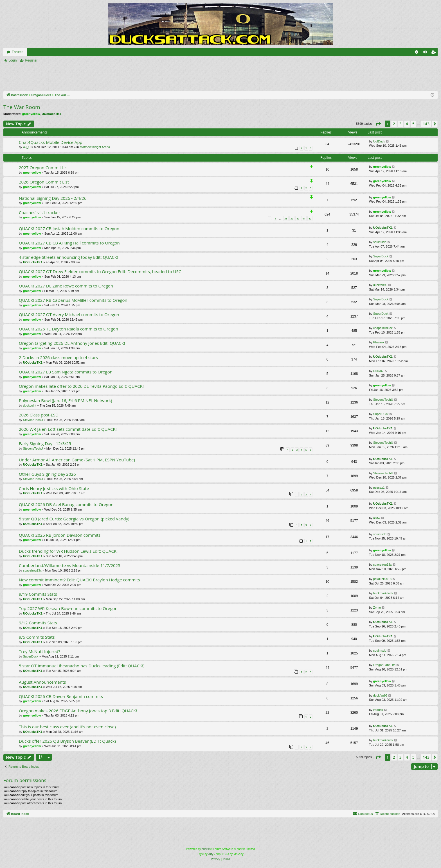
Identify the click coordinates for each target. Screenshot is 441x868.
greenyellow (31, 114)
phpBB (206, 849)
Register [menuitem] (435, 53)
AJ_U (27, 147)
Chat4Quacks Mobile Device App (51, 142)
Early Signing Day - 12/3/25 (45, 443)
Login (13, 60)
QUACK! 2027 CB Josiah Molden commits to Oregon (69, 228)
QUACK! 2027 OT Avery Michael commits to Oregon (69, 314)
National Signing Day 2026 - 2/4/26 (53, 198)
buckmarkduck (383, 593)
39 (292, 218)
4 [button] (407, 124)
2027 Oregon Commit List (44, 167)
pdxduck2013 (382, 579)
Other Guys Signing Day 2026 (47, 474)
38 (286, 218)
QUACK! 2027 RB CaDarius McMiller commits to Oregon (73, 300)
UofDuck (379, 141)
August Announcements (42, 682)
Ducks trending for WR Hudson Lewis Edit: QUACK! (68, 551)
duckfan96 (380, 285)
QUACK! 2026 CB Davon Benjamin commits (61, 696)
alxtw (377, 518)
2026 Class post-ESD (39, 415)
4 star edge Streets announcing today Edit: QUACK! (68, 257)
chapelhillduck (383, 328)
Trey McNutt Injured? (40, 651)
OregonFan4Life (384, 665)
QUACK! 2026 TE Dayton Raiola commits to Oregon (68, 329)
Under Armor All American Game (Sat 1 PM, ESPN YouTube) (77, 460)
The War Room (22, 107)
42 (310, 218)
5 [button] (413, 124)
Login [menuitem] (426, 53)
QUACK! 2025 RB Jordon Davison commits (60, 535)
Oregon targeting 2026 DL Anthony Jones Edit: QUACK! (72, 343)
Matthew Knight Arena (95, 147)
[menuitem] (417, 52)
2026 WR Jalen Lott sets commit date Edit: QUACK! (68, 429)
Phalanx (379, 342)
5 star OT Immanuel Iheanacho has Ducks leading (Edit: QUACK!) (82, 666)
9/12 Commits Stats (38, 623)
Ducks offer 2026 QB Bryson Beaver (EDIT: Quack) (67, 741)
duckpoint (30, 405)
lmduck (378, 710)
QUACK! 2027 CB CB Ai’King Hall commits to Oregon (69, 243)
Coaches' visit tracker (40, 212)
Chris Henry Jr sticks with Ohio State (54, 488)
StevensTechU (383, 400)
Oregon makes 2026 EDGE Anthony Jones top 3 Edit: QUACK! (78, 711)
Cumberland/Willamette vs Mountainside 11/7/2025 (70, 565)
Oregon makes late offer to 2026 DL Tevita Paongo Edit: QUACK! (81, 386)
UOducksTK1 (51, 114)
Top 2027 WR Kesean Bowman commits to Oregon (68, 608)
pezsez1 (379, 488)
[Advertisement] (154, 77)
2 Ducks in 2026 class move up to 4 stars (58, 357)
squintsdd (380, 242)
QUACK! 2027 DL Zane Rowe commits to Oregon (66, 286)
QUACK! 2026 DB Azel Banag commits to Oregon (66, 504)
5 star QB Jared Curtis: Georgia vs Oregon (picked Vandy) (74, 519)
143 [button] (426, 124)
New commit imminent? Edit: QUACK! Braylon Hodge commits (79, 580)
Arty (211, 854)
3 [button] (400, 124)
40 (298, 218)
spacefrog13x (32, 570)
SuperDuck (381, 256)
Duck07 (378, 371)
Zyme (377, 608)
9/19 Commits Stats (38, 594)
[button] (378, 124)
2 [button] (394, 124)
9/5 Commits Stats (37, 637)
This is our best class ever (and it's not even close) (67, 727)
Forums (18, 52)
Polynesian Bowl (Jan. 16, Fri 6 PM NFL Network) (65, 400)
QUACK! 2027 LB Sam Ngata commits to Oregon (66, 372)
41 (304, 218)
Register (31, 60)
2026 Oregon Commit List (44, 182)
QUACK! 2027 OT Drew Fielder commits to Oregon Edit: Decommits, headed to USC (100, 271)
